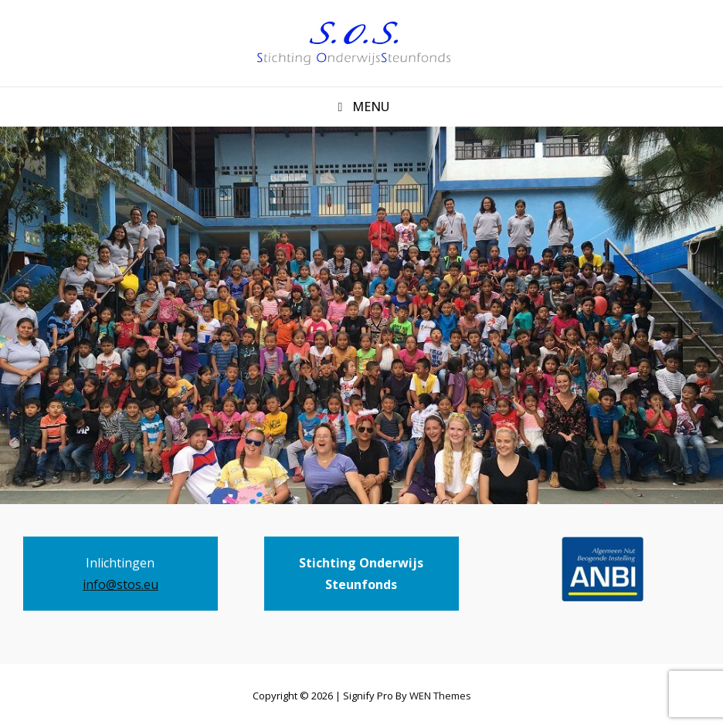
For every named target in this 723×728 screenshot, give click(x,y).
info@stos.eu (120, 584)
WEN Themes (440, 696)
